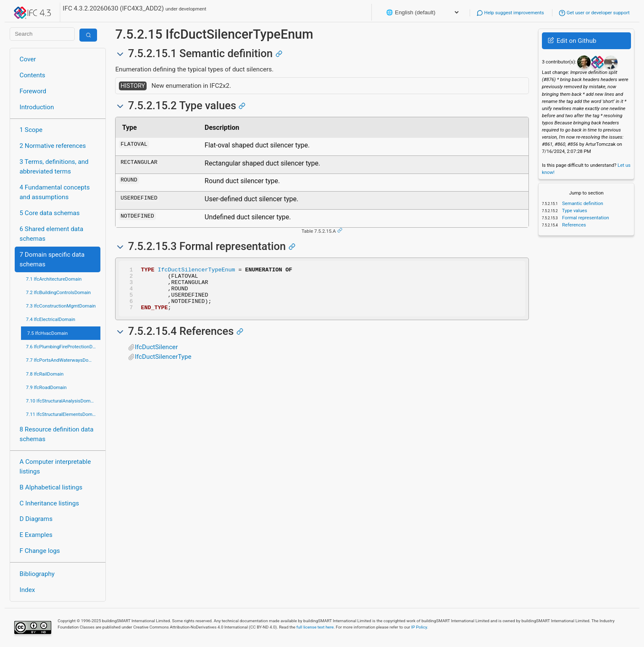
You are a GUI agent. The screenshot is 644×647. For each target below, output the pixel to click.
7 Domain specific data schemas (52, 259)
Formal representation (585, 218)
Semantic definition (582, 203)
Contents (33, 75)
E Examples (36, 535)
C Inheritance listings (49, 503)
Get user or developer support (594, 13)
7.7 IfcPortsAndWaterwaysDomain (63, 360)
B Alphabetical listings (51, 487)
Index (28, 590)
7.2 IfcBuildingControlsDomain (58, 292)
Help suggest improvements (510, 13)
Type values (574, 210)
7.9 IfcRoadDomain (46, 387)
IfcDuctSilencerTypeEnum (196, 271)
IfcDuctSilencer (156, 356)
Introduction (37, 107)
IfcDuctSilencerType (163, 366)
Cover (28, 59)
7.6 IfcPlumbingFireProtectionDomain (63, 347)
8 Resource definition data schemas (57, 434)
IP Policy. (420, 627)
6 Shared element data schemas (52, 234)
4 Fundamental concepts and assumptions (55, 192)
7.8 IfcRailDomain (45, 374)
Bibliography (37, 574)
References (573, 225)
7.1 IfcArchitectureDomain (54, 279)
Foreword (33, 91)
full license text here (315, 627)
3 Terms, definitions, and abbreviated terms (54, 167)
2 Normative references (53, 146)
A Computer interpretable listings (55, 467)
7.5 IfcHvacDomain (47, 333)
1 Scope (31, 130)
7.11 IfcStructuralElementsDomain (63, 414)
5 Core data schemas (50, 213)
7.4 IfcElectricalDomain (51, 319)
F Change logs (40, 551)
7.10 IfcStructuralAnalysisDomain (62, 401)
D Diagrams (36, 519)
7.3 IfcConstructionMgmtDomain (61, 306)
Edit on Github (572, 41)
